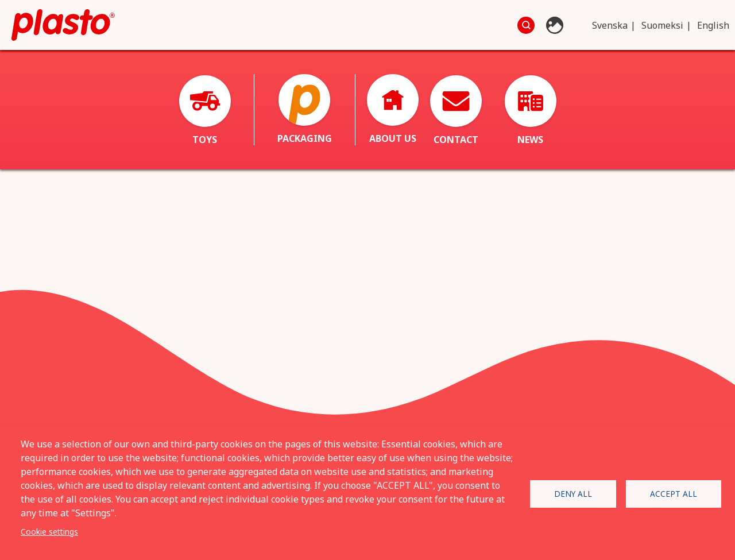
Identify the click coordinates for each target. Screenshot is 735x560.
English (713, 25)
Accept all (674, 494)
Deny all (573, 494)
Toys (205, 111)
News (531, 111)
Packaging (305, 109)
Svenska (610, 25)
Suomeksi (662, 25)
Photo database (556, 25)
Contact (456, 111)
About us (393, 109)
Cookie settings (49, 532)
